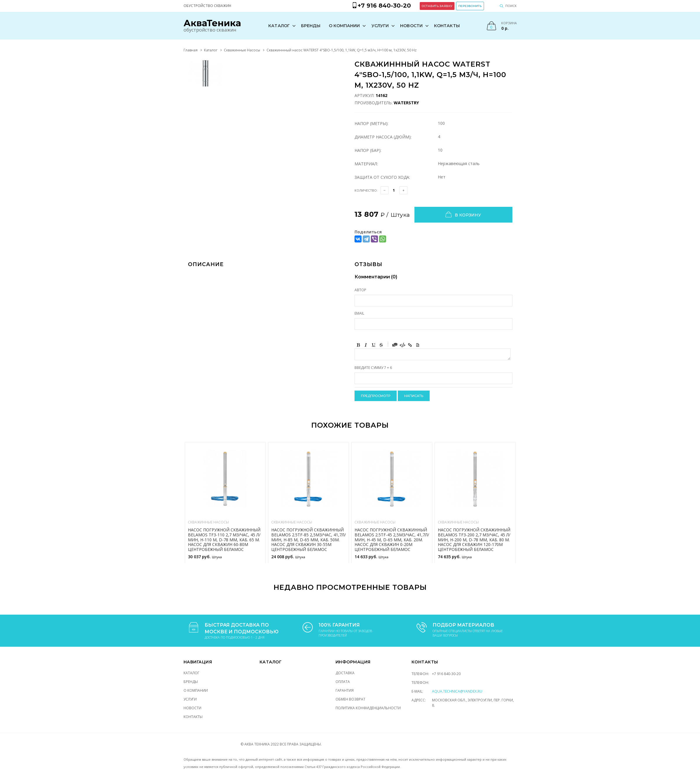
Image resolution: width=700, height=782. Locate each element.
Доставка (345, 673)
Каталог (279, 26)
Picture (418, 345)
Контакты (447, 26)
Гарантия (345, 690)
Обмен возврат (350, 699)
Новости (411, 26)
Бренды (311, 26)
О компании (344, 26)
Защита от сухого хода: (382, 177)
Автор (360, 290)
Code (402, 345)
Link (410, 345)
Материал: (366, 164)
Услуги (380, 26)
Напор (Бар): (368, 150)
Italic (366, 345)
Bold (358, 345)
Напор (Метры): (371, 123)
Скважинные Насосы (242, 50)
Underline (374, 345)
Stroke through (381, 345)
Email (359, 313)
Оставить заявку (437, 6)
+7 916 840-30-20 (446, 674)
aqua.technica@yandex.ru (457, 691)
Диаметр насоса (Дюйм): (383, 137)
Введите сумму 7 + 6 (373, 368)
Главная (191, 50)
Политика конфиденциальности (368, 708)
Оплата (343, 682)
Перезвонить (470, 6)
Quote (395, 345)
